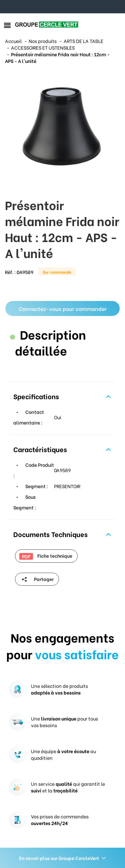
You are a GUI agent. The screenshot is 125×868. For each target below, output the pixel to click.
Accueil (13, 41)
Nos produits (43, 41)
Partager (36, 579)
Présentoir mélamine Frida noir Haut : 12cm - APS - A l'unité (57, 57)
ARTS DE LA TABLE (83, 41)
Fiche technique (46, 556)
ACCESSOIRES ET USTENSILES (43, 47)
